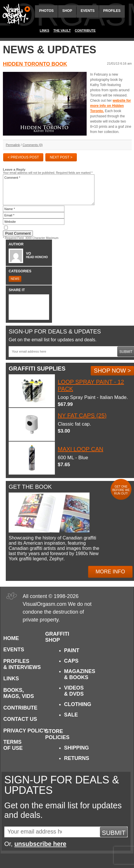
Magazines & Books (80, 674)
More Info (110, 572)
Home (11, 638)
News (15, 279)
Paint (72, 650)
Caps (71, 661)
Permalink (13, 145)
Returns (77, 758)
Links (45, 30)
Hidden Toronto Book (35, 64)
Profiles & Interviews (22, 664)
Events (88, 11)
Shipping (77, 748)
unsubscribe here (40, 844)
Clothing (78, 704)
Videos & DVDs (74, 691)
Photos (46, 11)
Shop (67, 11)
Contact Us (20, 719)
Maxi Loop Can (80, 449)
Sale (71, 715)
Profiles (112, 11)
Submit (114, 833)
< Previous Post (23, 157)
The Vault (62, 30)
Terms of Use (13, 745)
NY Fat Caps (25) (82, 415)
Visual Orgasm (15, 14)
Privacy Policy (25, 731)
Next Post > (61, 157)
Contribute (85, 30)
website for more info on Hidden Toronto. (110, 106)
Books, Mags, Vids (19, 693)
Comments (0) (33, 145)
